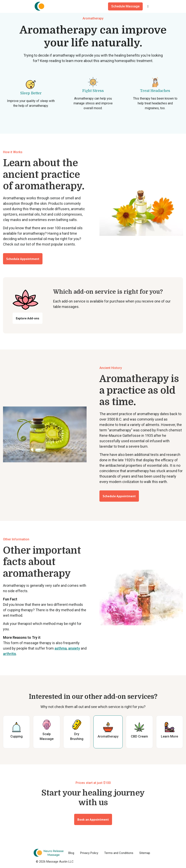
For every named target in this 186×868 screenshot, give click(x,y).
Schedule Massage (125, 6)
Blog (71, 853)
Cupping (17, 736)
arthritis (10, 654)
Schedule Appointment (23, 259)
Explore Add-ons (28, 318)
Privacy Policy (89, 853)
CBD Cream (139, 736)
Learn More (169, 736)
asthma (61, 648)
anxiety (74, 648)
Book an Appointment (93, 819)
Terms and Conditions (119, 853)
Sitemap (145, 853)
